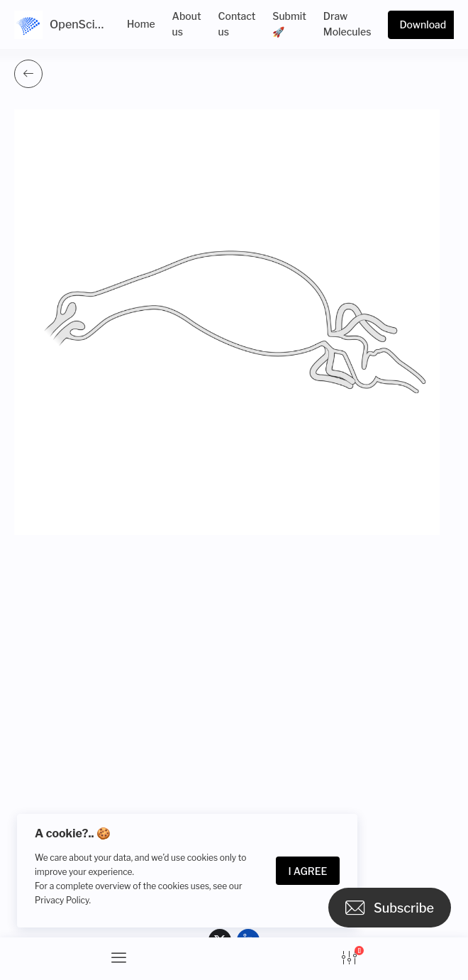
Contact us (237, 24)
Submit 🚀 (289, 24)
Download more (423, 29)
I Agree (308, 871)
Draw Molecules (347, 24)
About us (187, 24)
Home (141, 24)
